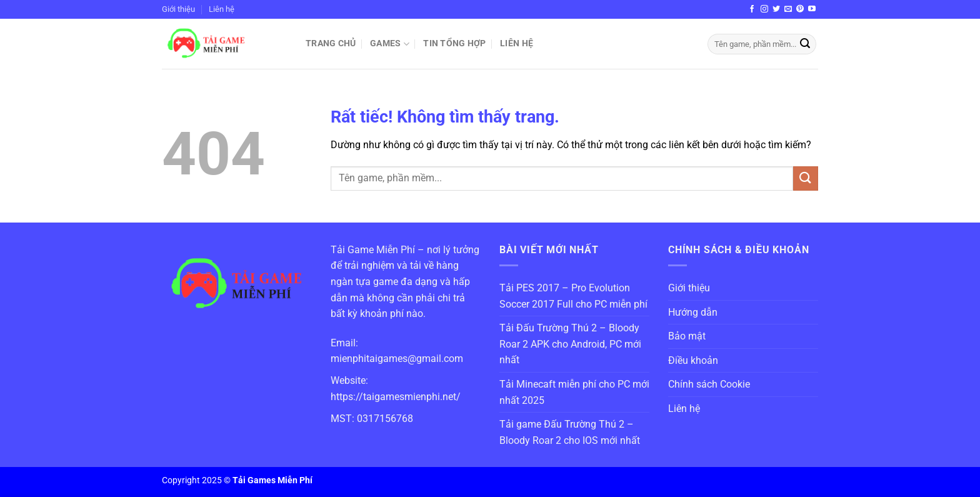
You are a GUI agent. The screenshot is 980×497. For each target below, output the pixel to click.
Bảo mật (687, 336)
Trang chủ (331, 43)
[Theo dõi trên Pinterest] (800, 9)
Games (390, 44)
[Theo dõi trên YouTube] (812, 9)
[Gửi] (805, 44)
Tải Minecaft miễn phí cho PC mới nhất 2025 (574, 392)
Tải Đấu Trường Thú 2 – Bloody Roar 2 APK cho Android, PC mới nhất (570, 344)
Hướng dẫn (693, 312)
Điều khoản (693, 360)
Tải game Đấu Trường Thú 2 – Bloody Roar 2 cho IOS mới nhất (570, 432)
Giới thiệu (178, 9)
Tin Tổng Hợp (454, 43)
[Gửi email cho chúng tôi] (788, 9)
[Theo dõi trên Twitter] (776, 9)
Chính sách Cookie (709, 384)
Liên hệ (222, 9)
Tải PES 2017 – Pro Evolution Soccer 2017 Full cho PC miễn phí (573, 296)
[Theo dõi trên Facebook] (752, 9)
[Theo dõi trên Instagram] (764, 9)
